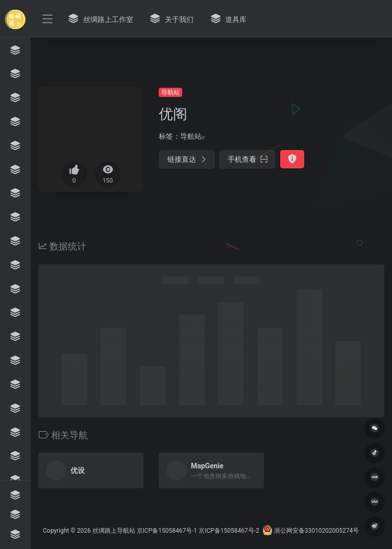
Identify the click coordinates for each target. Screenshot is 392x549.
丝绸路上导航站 (114, 531)
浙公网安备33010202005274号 (311, 531)
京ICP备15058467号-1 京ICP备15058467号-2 (198, 531)
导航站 (170, 92)
